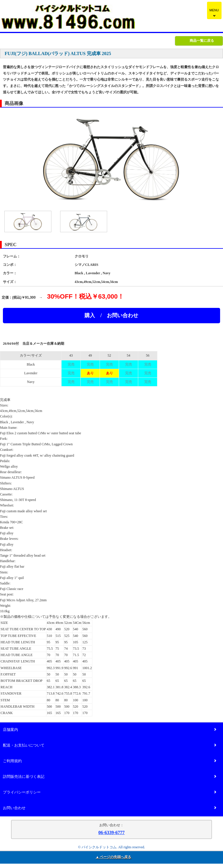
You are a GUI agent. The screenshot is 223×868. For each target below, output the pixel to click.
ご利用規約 (110, 761)
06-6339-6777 (112, 832)
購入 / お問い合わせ (111, 315)
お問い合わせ (110, 808)
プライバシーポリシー (110, 792)
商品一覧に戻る (202, 41)
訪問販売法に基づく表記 (110, 777)
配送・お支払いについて (110, 746)
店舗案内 (110, 730)
